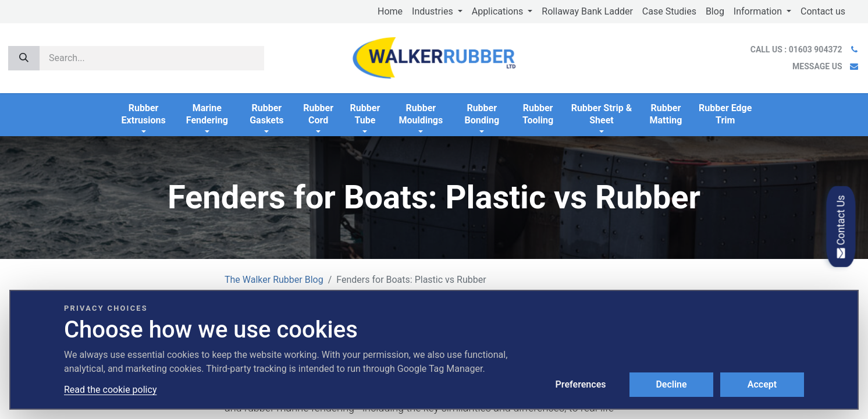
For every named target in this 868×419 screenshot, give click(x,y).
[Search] (24, 58)
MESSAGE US (817, 66)
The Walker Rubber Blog (274, 280)
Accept (762, 384)
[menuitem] (390, 12)
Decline (671, 384)
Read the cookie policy (110, 390)
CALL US (797, 49)
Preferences (581, 384)
